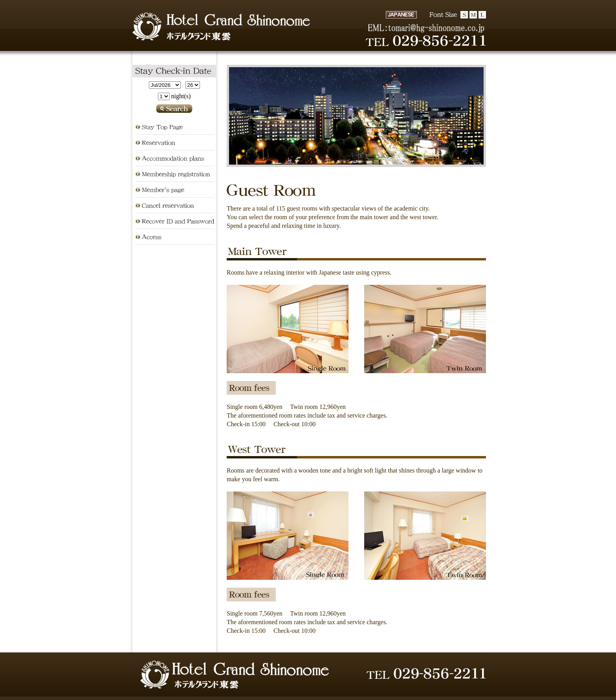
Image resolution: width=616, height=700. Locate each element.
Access (174, 237)
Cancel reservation (174, 205)
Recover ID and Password (174, 221)
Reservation (174, 143)
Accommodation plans (174, 158)
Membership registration (174, 174)
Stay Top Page (174, 127)
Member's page (174, 190)
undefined (165, 85)
